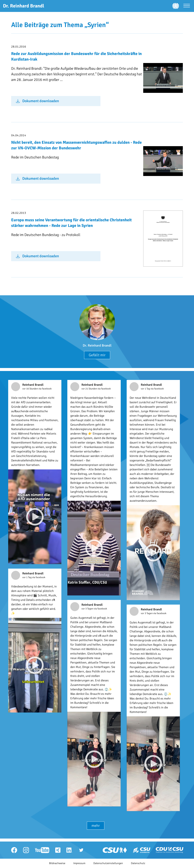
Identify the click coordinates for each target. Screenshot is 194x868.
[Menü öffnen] (187, 6)
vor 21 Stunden (90, 389)
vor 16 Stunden (30, 389)
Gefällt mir (97, 355)
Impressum (79, 863)
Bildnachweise (57, 863)
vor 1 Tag (146, 389)
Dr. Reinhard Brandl (97, 345)
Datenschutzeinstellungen (108, 863)
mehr (96, 826)
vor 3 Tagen (88, 609)
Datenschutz (138, 863)
